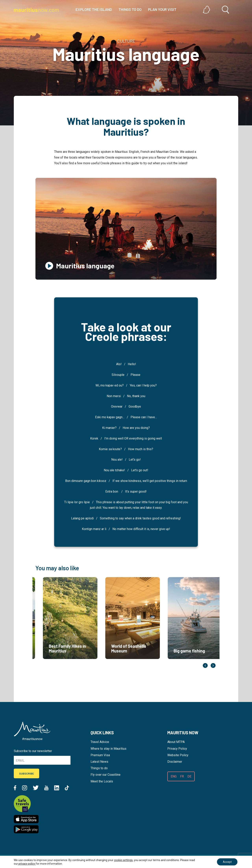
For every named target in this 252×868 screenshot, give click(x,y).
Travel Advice (100, 742)
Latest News (99, 762)
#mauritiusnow (32, 739)
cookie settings (123, 860)
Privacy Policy (177, 749)
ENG (174, 776)
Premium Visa (100, 755)
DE (189, 776)
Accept (227, 862)
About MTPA (176, 742)
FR (182, 776)
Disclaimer (175, 762)
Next (213, 666)
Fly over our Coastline (106, 775)
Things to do (99, 768)
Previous (205, 666)
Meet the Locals (102, 781)
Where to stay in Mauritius (108, 749)
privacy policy (27, 864)
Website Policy (178, 755)
